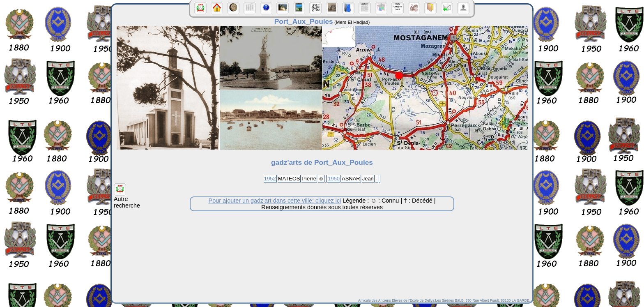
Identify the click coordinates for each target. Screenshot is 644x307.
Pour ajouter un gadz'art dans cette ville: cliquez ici (275, 201)
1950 (334, 179)
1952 (270, 179)
